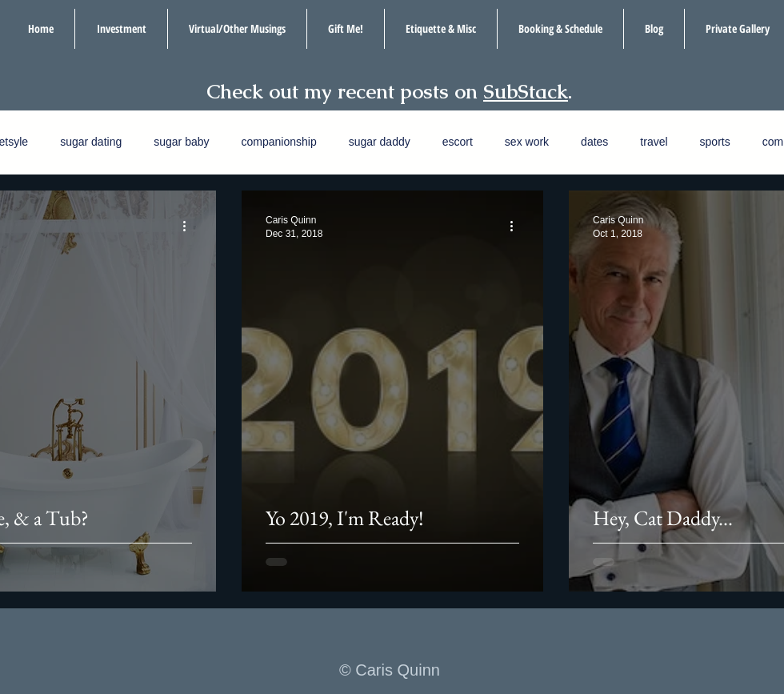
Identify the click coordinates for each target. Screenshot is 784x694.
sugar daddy (380, 142)
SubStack (526, 91)
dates (594, 142)
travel (654, 142)
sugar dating (91, 142)
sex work (527, 142)
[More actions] (190, 226)
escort (458, 142)
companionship (279, 142)
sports (715, 142)
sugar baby (181, 142)
